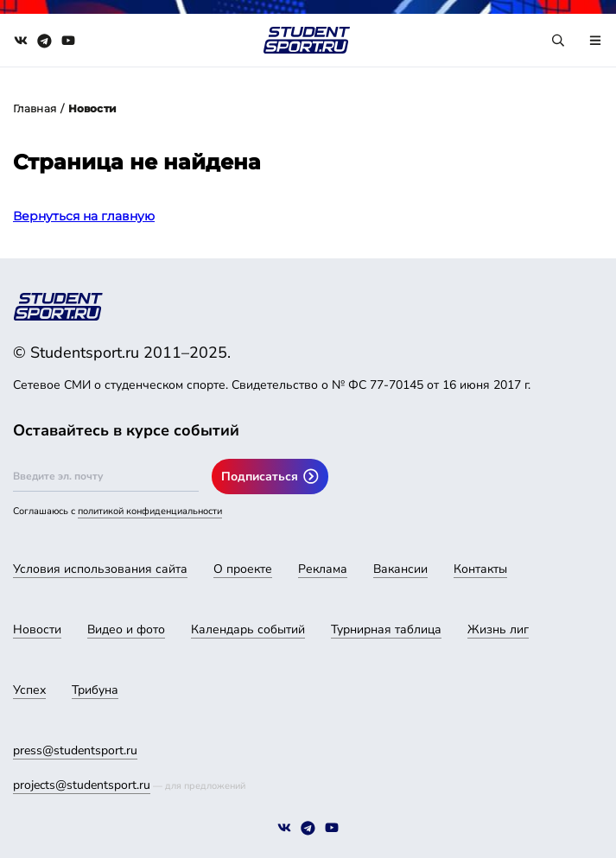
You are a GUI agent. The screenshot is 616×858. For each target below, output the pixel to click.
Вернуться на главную (84, 216)
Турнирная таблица (386, 629)
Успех (29, 690)
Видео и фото (126, 629)
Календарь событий (248, 629)
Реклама (323, 569)
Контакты (480, 569)
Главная (35, 108)
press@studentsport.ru (75, 750)
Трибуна (95, 690)
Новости (37, 629)
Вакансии (400, 569)
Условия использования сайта (100, 569)
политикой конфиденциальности (150, 511)
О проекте (243, 569)
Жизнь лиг (498, 629)
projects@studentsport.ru (82, 785)
